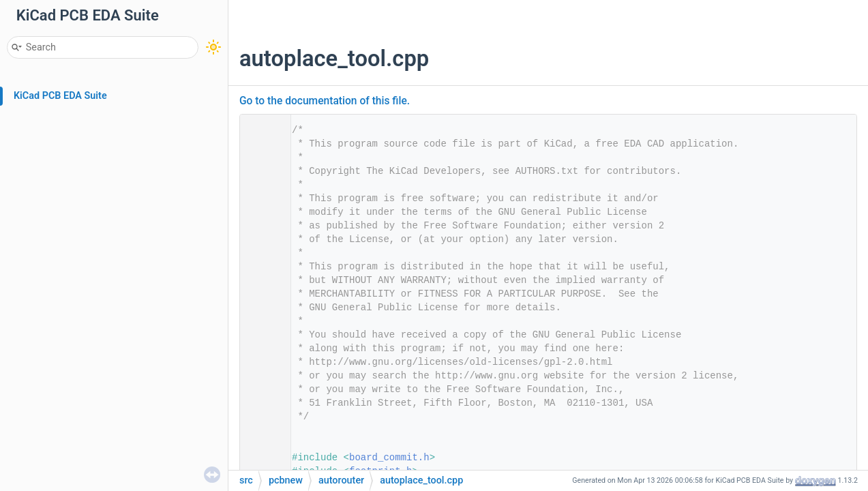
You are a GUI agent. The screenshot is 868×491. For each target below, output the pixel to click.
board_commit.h (389, 458)
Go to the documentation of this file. (325, 101)
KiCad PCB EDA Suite (60, 96)
